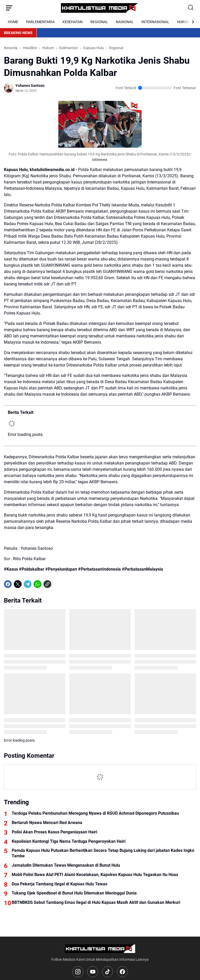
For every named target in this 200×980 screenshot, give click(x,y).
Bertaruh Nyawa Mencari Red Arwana (47, 823)
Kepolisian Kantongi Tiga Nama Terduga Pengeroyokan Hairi (69, 841)
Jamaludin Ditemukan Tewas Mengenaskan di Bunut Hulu (66, 865)
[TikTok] (108, 972)
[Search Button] (191, 8)
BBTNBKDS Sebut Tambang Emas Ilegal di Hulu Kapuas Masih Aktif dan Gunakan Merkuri (96, 902)
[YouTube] (93, 972)
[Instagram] (78, 972)
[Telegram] (28, 584)
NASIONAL (125, 22)
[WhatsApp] (37, 584)
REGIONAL (99, 22)
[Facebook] (8, 584)
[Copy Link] (47, 584)
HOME (13, 22)
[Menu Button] (9, 8)
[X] (18, 584)
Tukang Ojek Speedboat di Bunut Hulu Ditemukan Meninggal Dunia (74, 893)
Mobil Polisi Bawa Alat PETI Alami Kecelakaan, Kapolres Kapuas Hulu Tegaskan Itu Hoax (95, 875)
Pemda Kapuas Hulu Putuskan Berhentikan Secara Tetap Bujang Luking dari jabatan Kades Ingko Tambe (103, 853)
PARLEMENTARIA (40, 22)
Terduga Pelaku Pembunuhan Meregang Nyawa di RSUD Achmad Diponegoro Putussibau (95, 813)
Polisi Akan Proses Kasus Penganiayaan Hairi (54, 832)
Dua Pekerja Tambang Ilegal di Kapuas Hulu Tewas (60, 884)
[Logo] (100, 949)
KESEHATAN (73, 22)
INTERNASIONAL (155, 22)
